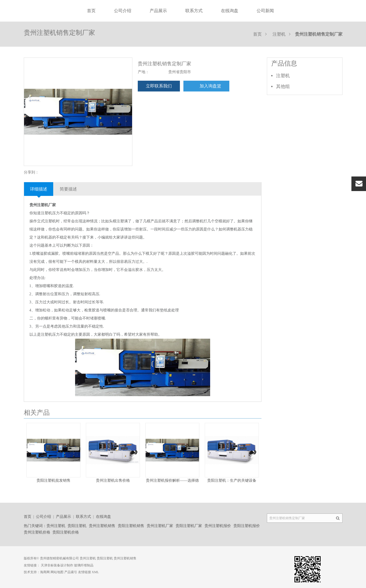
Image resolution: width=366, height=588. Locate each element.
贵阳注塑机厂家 (189, 526)
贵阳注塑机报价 (247, 526)
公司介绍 (123, 11)
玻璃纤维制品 (84, 565)
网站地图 (57, 572)
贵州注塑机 (56, 526)
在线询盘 (230, 11)
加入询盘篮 (210, 86)
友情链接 (85, 572)
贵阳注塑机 (77, 526)
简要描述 (68, 189)
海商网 (45, 572)
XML (95, 572)
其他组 (283, 86)
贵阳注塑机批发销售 (53, 480)
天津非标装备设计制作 (57, 565)
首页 (91, 11)
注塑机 (279, 34)
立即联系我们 (159, 86)
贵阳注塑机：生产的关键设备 (232, 480)
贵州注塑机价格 (37, 532)
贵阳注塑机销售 (131, 526)
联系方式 (194, 11)
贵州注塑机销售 (102, 526)
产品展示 (158, 11)
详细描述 (39, 189)
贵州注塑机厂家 (160, 526)
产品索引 (71, 572)
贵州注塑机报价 (218, 526)
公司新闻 (265, 11)
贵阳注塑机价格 (66, 532)
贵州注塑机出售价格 (113, 480)
